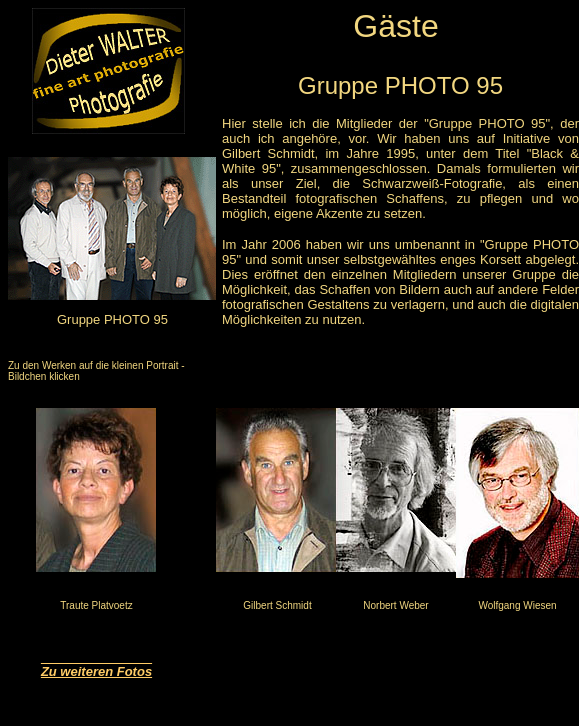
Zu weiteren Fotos (96, 671)
